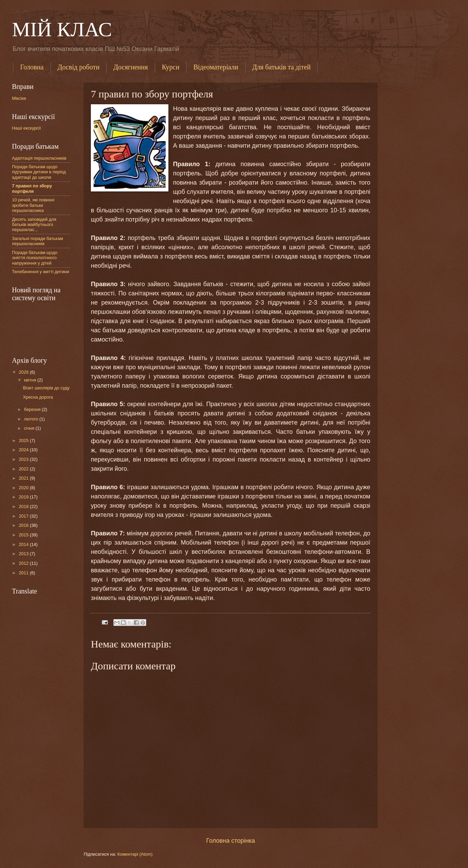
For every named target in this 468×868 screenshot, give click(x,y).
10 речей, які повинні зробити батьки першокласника (33, 205)
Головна (32, 67)
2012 (24, 563)
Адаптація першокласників (39, 158)
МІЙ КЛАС (62, 29)
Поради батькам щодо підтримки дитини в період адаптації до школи (39, 172)
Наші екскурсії (26, 128)
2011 (24, 573)
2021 (24, 478)
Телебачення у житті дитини (40, 272)
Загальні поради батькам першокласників (38, 241)
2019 (24, 497)
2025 (24, 440)
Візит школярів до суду (46, 388)
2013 (24, 554)
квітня (31, 380)
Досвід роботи (79, 67)
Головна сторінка (231, 841)
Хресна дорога (38, 397)
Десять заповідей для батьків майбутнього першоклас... (34, 225)
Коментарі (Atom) (135, 854)
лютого (32, 419)
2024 (24, 450)
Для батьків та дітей (282, 67)
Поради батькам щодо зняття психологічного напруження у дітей (35, 258)
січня (30, 428)
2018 (24, 506)
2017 (24, 516)
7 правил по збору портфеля (32, 188)
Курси (171, 67)
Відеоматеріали (216, 67)
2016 (24, 525)
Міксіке (19, 98)
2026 (24, 372)
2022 (24, 469)
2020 (24, 488)
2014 (24, 544)
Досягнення (131, 67)
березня (33, 409)
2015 (24, 535)
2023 (24, 459)
